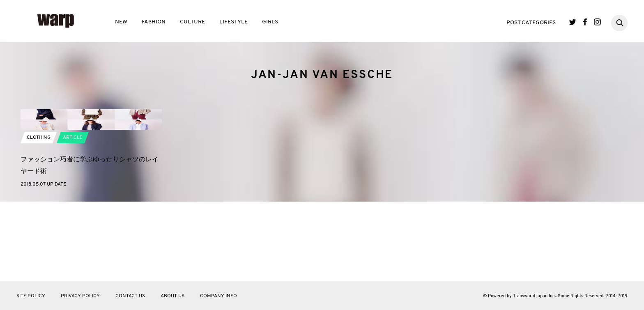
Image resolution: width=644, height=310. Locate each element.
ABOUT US (172, 296)
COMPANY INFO (218, 296)
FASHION (154, 22)
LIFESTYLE (233, 22)
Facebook (585, 22)
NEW (121, 22)
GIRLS (270, 22)
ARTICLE (73, 218)
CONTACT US (130, 296)
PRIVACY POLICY (80, 296)
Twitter (573, 22)
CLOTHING (39, 218)
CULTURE (192, 22)
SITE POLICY (31, 296)
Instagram (597, 22)
